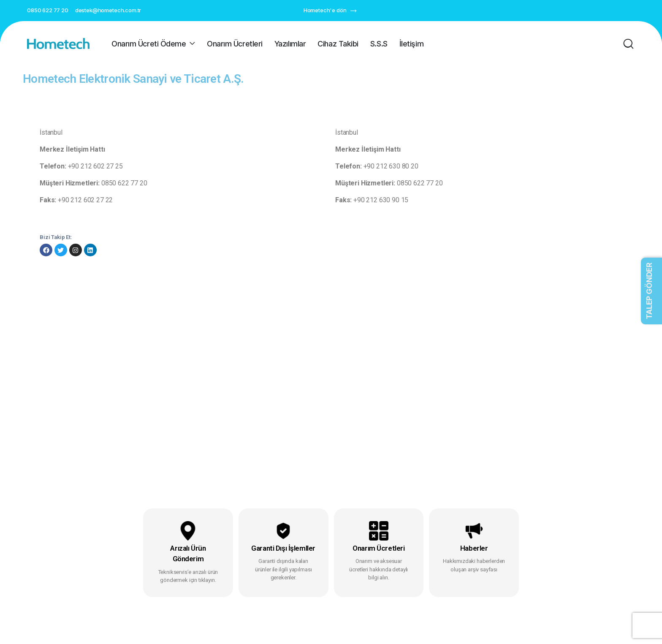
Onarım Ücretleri (235, 44)
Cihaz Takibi (338, 44)
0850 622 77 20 (48, 10)
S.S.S (379, 44)
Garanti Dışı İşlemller (283, 548)
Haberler (474, 548)
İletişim (411, 44)
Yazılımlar (290, 44)
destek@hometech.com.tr (108, 10)
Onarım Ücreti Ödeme (149, 44)
